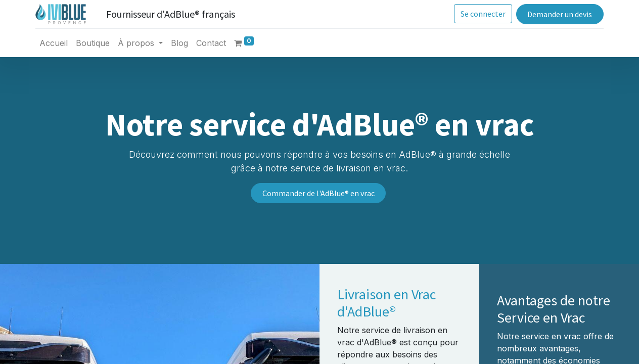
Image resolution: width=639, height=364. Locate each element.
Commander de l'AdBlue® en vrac (318, 193)
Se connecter (480, 14)
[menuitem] (57, 43)
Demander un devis (556, 14)
